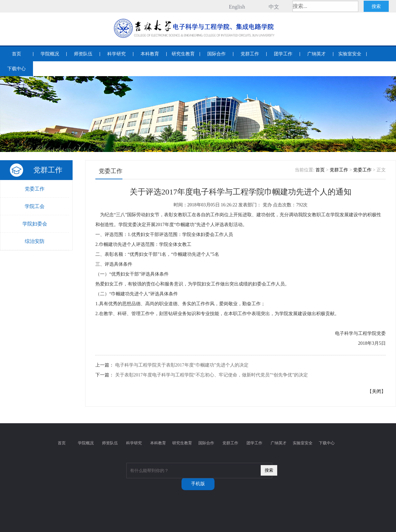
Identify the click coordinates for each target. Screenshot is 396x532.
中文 (274, 7)
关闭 (377, 391)
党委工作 (35, 189)
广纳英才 (316, 54)
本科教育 (150, 54)
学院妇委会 (35, 224)
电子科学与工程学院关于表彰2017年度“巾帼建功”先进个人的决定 (182, 365)
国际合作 (216, 54)
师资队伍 (83, 54)
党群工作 (250, 54)
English (237, 7)
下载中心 (16, 69)
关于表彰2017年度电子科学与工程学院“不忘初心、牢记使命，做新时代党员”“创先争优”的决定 (212, 375)
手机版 (198, 484)
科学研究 (116, 54)
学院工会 (35, 206)
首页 (16, 54)
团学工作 (283, 54)
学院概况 (50, 54)
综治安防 (35, 241)
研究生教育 (183, 54)
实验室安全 (350, 54)
